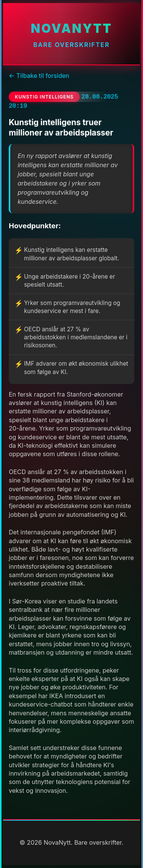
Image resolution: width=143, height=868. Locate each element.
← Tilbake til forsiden (39, 76)
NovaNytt (71, 28)
